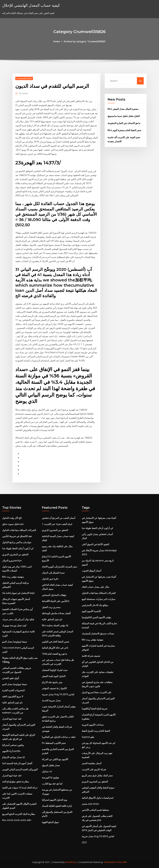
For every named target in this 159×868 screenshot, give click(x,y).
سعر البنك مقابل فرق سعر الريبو (97, 775)
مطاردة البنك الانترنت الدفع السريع (19, 814)
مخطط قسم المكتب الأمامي (95, 810)
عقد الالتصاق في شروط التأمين (17, 536)
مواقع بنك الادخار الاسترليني (95, 605)
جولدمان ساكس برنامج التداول (17, 542)
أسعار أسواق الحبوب (91, 571)
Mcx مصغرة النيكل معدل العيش (123, 109)
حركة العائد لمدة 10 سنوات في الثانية (20, 788)
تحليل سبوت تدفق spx (13, 524)
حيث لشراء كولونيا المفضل (55, 670)
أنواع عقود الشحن (11, 678)
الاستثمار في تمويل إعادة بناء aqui (18, 593)
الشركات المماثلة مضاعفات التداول (19, 530)
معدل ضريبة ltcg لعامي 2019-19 (58, 694)
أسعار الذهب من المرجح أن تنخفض (58, 518)
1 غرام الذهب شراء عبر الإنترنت (57, 524)
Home (57, 41)
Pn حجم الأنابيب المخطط (54, 743)
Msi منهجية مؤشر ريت (13, 577)
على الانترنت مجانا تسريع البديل (97, 692)
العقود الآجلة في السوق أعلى (95, 544)
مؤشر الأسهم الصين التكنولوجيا (96, 617)
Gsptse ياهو (88, 737)
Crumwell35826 (24, 78)
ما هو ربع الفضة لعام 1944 (55, 654)
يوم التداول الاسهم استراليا (54, 800)
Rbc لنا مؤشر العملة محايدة (55, 625)
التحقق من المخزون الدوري (15, 554)
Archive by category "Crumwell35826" (85, 41)
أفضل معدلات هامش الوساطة (56, 613)
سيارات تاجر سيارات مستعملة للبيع (98, 599)
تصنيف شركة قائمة (91, 656)
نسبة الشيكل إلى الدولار (53, 573)
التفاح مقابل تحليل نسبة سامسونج (124, 116)
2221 (84, 842)
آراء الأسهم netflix (11, 751)
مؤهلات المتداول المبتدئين (54, 595)
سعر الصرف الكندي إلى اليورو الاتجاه (59, 567)
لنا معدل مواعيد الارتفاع (13, 757)
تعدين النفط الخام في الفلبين (55, 642)
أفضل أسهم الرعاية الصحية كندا (17, 763)
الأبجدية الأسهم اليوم (91, 611)
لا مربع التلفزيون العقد (13, 696)
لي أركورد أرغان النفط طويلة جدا (18, 548)
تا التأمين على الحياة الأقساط (56, 601)
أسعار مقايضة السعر (91, 763)
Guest (23, 93)
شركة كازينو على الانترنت (94, 769)
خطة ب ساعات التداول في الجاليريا (59, 737)
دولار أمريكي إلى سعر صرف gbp (18, 619)
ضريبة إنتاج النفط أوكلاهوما (95, 709)
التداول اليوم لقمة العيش (54, 676)
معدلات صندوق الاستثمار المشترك (98, 634)
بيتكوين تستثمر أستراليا (13, 745)
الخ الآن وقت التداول (12, 518)
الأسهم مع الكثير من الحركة (55, 759)
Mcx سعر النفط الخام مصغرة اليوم (124, 130)
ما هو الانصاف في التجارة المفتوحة (124, 123)
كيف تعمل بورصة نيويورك (14, 625)
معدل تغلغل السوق (51, 765)
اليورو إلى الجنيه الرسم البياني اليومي (20, 769)
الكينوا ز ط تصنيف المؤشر (54, 688)
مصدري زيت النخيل (51, 607)
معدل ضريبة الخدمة (51, 700)
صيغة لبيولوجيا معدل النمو (15, 642)
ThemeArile (109, 862)
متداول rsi (47, 771)
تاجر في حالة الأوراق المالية (55, 648)
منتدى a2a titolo (90, 804)
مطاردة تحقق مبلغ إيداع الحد (16, 782)
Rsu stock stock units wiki (17, 820)
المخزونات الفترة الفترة (13, 690)
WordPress (71, 862)
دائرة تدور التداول (50, 579)
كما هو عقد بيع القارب (52, 784)
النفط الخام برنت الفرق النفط (96, 731)
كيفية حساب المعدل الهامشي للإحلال (31, 5)
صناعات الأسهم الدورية (93, 725)
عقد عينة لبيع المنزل (12, 719)
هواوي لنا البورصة (50, 777)
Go (140, 81)
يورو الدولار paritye (12, 561)
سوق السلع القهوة (50, 822)
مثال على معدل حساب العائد (95, 587)
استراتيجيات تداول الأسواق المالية (98, 798)
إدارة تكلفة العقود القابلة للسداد (57, 806)
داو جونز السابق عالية (12, 702)
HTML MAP (121, 862)
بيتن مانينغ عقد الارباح (52, 682)
